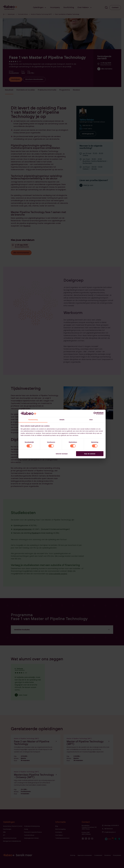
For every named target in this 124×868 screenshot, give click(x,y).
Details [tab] (62, 420)
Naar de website (90, 454)
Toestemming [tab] (33, 420)
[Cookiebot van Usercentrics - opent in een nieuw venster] (95, 413)
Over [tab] (91, 420)
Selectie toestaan (62, 454)
